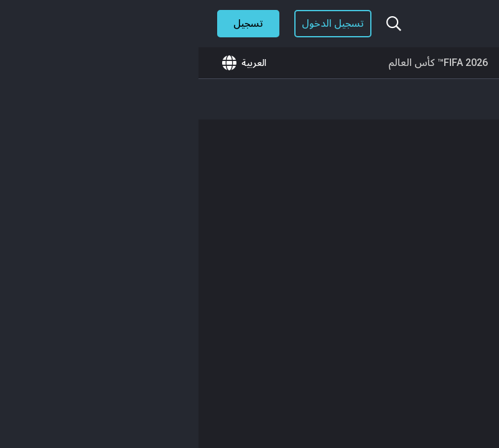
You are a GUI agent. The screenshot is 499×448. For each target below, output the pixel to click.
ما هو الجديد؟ (448, 63)
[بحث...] (195, 24)
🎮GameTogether (355, 63)
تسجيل (50, 23)
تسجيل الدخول (134, 23)
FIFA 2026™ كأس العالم (240, 63)
